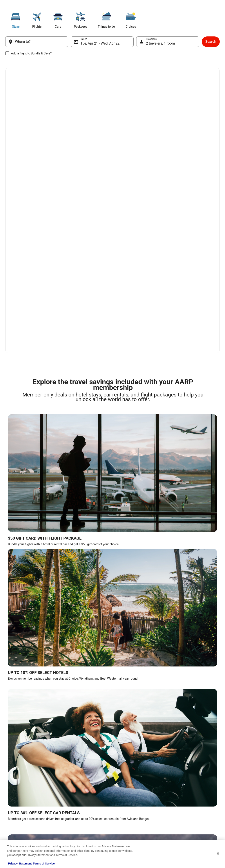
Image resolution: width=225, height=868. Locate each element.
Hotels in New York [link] (73, 553)
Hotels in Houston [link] (126, 553)
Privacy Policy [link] (15, 791)
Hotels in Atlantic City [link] (22, 561)
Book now (27, 136)
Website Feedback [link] (18, 812)
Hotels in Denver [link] (72, 561)
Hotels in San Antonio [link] (129, 544)
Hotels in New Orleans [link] (22, 553)
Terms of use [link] (15, 798)
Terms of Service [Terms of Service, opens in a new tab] (44, 863)
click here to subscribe (201, 729)
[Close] (218, 854)
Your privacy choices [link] (19, 819)
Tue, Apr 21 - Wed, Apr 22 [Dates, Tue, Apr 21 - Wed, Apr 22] (102, 43)
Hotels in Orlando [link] (179, 544)
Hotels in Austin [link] (178, 553)
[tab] (55, 19)
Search (205, 42)
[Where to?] (40, 42)
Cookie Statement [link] (17, 805)
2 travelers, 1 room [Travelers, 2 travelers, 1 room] (159, 43)
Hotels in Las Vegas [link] (21, 544)
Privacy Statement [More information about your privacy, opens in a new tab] (20, 863)
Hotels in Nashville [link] (73, 544)
